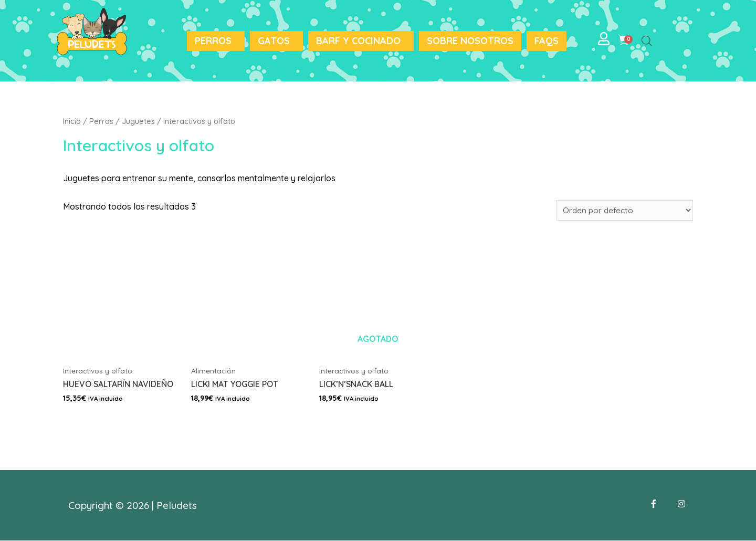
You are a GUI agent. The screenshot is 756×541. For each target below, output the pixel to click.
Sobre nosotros (470, 41)
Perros (213, 41)
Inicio (72, 121)
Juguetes (138, 121)
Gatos (274, 41)
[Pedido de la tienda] (622, 210)
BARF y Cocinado (358, 41)
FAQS (547, 41)
